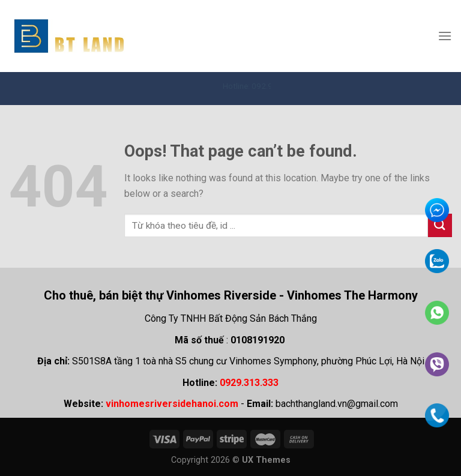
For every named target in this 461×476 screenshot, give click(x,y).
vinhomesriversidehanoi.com (172, 404)
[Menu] (445, 36)
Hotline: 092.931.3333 (268, 86)
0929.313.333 (249, 383)
